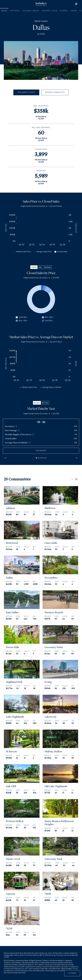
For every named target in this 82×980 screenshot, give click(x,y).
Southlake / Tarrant (31, 11)
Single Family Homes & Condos (34, 206)
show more (41, 451)
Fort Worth (15, 11)
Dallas (4, 11)
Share (72, 973)
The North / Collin (49, 11)
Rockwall (64, 11)
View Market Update (26, 92)
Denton (74, 11)
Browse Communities (55, 92)
